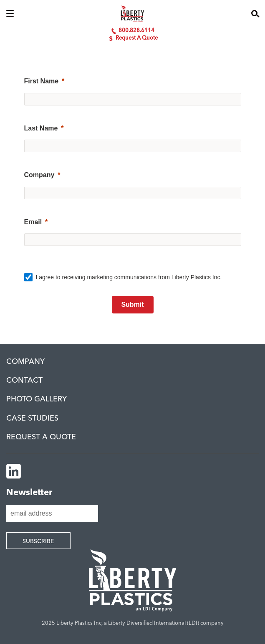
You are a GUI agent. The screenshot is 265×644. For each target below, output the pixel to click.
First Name (42, 81)
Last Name (41, 128)
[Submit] (133, 305)
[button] (10, 14)
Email (33, 222)
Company (39, 175)
